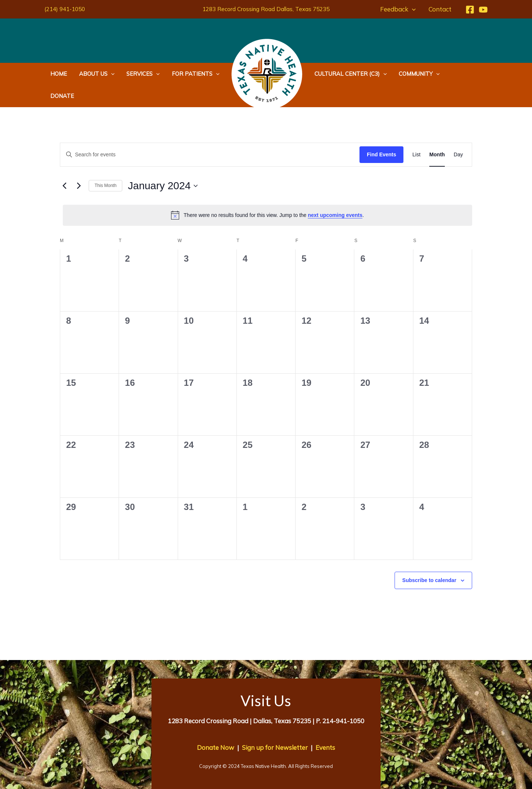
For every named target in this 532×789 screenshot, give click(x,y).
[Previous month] (64, 164)
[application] (413, 9)
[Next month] (79, 164)
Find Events (381, 132)
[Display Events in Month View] (437, 132)
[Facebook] (470, 10)
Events (325, 725)
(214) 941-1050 (65, 9)
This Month (105, 163)
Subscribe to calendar (429, 558)
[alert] (267, 193)
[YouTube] (483, 10)
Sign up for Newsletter (275, 725)
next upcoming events (335, 193)
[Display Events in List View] (416, 132)
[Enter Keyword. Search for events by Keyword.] (210, 132)
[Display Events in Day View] (458, 132)
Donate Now (216, 725)
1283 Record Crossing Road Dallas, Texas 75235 (266, 9)
